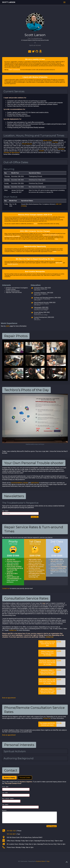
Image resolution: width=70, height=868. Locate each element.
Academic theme (40, 863)
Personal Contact (25, 778)
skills (8, 326)
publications (35, 483)
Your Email (5, 511)
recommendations (17, 483)
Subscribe (35, 517)
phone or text (47, 140)
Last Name (5, 793)
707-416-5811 (11, 836)
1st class (55, 142)
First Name (5, 787)
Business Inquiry (9, 778)
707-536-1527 (11, 832)
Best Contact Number (8, 800)
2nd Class (61, 149)
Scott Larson (9, 2)
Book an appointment (9, 698)
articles (26, 483)
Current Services (14, 91)
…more (54, 252)
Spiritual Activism (15, 752)
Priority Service (27, 144)
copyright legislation (13, 264)
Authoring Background (19, 759)
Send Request (52, 828)
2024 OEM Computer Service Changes (35, 231)
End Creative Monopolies (35, 272)
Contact (41, 151)
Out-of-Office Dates (16, 162)
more (57, 239)
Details (4, 812)
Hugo (48, 863)
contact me (49, 637)
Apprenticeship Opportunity (35, 246)
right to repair (59, 263)
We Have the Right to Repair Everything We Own (35, 259)
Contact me (6, 589)
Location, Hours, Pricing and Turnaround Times (34, 136)
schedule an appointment (12, 152)
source (35, 224)
